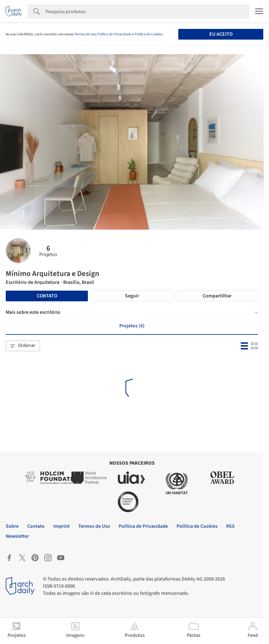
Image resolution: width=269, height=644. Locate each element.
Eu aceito (221, 34)
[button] (23, 346)
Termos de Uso (85, 34)
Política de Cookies (149, 34)
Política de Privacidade (114, 34)
